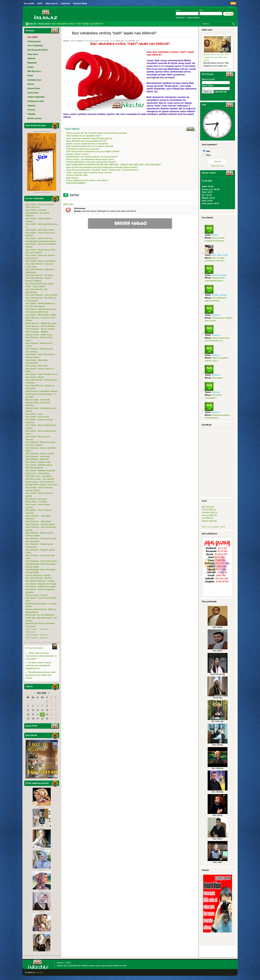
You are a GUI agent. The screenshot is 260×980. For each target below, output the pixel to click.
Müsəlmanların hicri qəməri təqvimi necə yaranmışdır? (92, 157)
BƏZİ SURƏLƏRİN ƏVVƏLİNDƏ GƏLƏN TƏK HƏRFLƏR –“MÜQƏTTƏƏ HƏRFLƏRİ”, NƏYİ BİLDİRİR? (113, 165)
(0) (127, 41)
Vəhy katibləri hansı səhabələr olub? (84, 136)
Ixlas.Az (60, 963)
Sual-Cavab (89, 41)
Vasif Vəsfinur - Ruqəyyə (37, 635)
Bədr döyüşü (72, 178)
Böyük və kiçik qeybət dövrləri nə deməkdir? (87, 144)
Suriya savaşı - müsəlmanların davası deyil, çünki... (91, 159)
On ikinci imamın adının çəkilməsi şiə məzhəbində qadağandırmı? (38, 665)
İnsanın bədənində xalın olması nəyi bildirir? (87, 180)
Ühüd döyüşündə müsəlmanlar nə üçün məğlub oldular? (93, 151)
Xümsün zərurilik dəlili (77, 175)
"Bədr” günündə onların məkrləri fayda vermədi (89, 173)
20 (38, 714)
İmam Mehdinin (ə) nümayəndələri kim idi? (86, 141)
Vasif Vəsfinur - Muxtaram (37, 638)
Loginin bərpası (193, 18)
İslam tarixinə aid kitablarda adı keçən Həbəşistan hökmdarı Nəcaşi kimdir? (102, 167)
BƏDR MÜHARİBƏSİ (76, 183)
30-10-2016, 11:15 (107, 41)
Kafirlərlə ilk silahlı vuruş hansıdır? (83, 149)
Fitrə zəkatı (218, 378)
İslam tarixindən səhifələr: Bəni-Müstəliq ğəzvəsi (89, 138)
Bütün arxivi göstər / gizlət (213, 527)
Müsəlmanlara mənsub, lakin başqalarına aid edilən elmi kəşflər (216, 57)
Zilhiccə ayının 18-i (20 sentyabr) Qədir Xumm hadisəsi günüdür (97, 133)
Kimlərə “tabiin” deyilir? (78, 154)
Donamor (40, 972)
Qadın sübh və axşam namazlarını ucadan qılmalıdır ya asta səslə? (41, 656)
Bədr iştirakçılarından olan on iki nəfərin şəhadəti (90, 146)
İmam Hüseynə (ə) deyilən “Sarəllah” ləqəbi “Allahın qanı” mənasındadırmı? (102, 170)
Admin (73, 41)
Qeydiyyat (180, 18)
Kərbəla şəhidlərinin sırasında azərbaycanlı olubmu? (91, 162)
